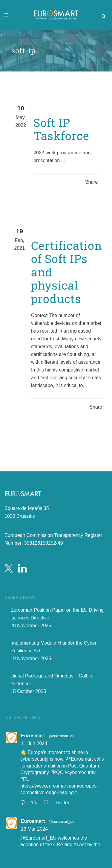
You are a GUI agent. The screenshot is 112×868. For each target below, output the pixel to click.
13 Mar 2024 (34, 829)
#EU (25, 780)
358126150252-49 (44, 543)
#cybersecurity (80, 773)
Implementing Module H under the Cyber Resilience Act (53, 647)
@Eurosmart (79, 760)
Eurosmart (33, 736)
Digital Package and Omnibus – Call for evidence (52, 680)
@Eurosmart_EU (38, 838)
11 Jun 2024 (34, 744)
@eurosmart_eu (61, 736)
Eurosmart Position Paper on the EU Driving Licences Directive (57, 614)
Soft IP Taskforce (61, 129)
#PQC (57, 773)
